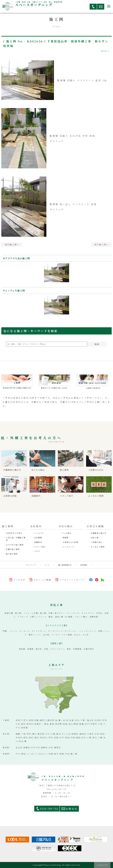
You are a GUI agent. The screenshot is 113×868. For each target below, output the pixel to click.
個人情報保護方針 (65, 565)
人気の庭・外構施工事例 (16, 539)
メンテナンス (68, 547)
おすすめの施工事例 (15, 545)
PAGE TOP (103, 865)
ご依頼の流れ (97, 542)
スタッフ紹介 (40, 547)
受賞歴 (65, 538)
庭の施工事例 (12, 554)
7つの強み (67, 533)
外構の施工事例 (13, 549)
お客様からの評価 (70, 542)
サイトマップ (31, 565)
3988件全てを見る (14, 533)
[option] (56, 273)
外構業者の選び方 (98, 533)
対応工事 (95, 538)
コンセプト (39, 533)
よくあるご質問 (98, 547)
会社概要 (38, 538)
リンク (47, 565)
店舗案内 (38, 542)
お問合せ (72, 809)
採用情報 (84, 565)
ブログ (37, 551)
